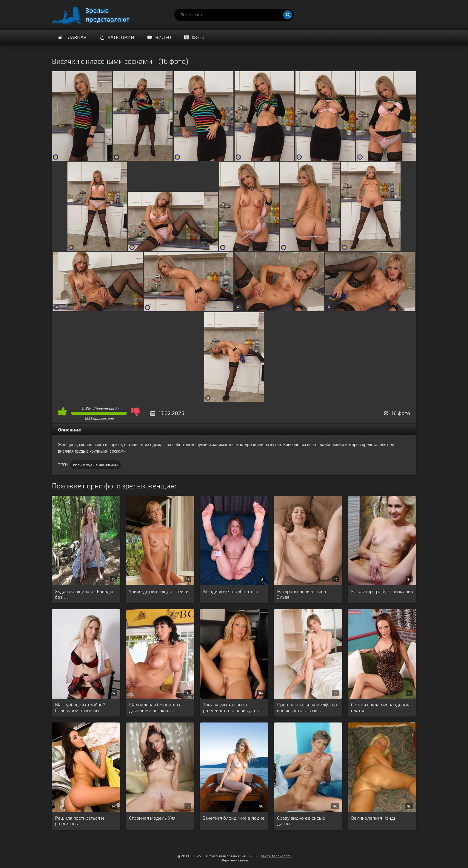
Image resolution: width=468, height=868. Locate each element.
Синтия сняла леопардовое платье (380, 707)
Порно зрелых (97, 15)
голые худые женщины (96, 465)
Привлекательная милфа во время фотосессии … (307, 707)
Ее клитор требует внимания (382, 591)
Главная (72, 37)
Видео (159, 37)
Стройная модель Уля (152, 818)
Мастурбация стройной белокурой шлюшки (80, 707)
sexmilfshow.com (276, 856)
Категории (117, 37)
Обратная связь (234, 860)
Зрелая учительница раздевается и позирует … (232, 707)
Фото (194, 37)
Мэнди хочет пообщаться (231, 591)
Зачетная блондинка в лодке (234, 818)
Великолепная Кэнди (374, 818)
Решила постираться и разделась (79, 821)
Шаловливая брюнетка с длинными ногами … (155, 707)
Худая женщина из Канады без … (84, 594)
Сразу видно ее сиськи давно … (302, 821)
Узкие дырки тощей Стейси (159, 591)
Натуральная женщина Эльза (301, 594)
